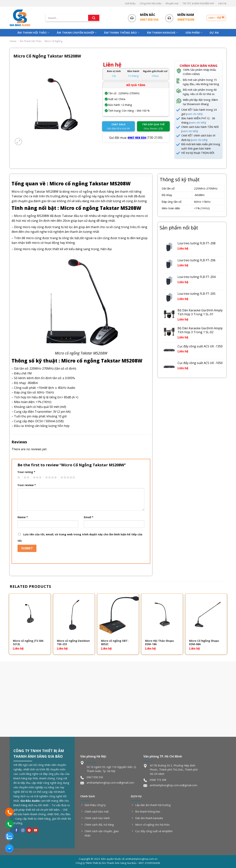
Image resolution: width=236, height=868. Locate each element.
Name (23, 517)
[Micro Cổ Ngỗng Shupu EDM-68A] (206, 614)
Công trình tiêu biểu (151, 3)
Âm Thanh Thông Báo (122, 33)
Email (89, 517)
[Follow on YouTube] (36, 830)
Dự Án (214, 33)
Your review (27, 485)
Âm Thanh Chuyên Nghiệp (77, 33)
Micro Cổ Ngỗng (53, 41)
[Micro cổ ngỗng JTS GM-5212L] (30, 614)
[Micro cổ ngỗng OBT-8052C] (118, 614)
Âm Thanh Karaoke (163, 33)
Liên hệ (222, 3)
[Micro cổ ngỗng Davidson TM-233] (74, 614)
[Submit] (94, 18)
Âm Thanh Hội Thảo (33, 33)
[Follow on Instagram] (23, 830)
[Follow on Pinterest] (29, 830)
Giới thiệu (130, 3)
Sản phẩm (194, 33)
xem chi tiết (194, 114)
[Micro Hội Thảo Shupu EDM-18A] (162, 614)
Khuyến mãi (172, 3)
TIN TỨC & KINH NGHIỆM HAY (198, 3)
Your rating (26, 472)
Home (13, 41)
